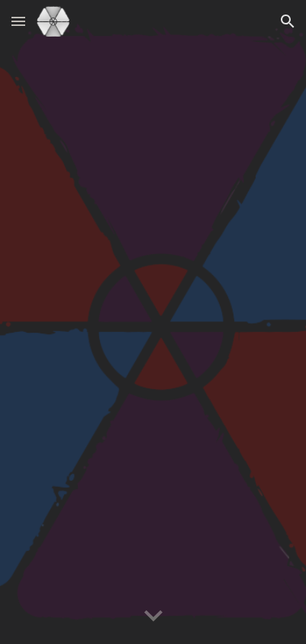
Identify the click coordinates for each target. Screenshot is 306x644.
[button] (18, 21)
